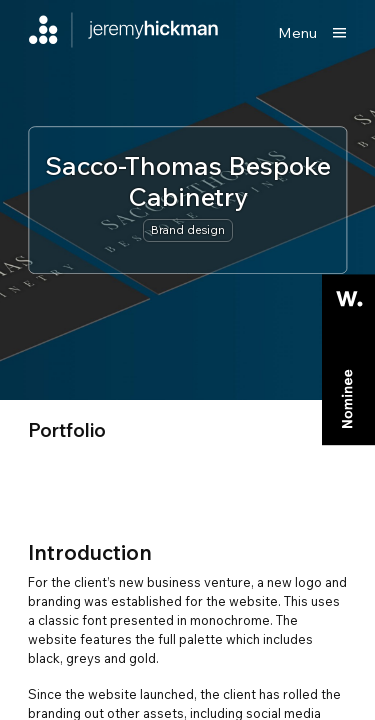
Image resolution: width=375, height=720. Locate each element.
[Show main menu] (312, 33)
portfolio (67, 430)
